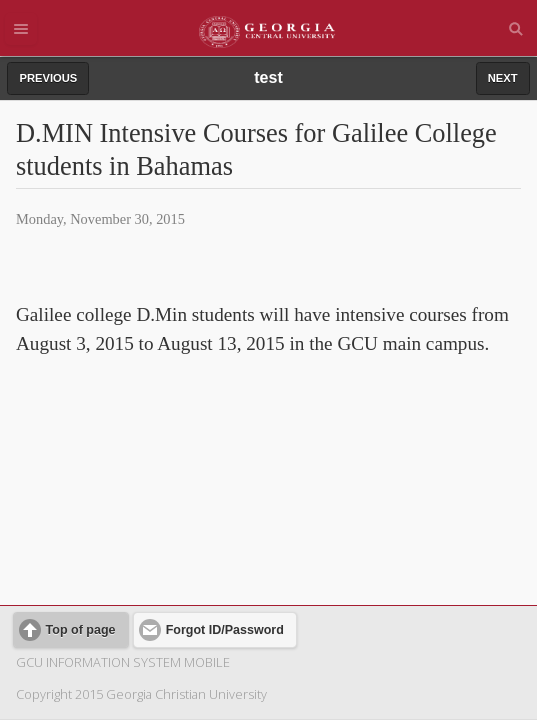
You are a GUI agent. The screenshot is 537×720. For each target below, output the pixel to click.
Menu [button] (21, 29)
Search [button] (516, 29)
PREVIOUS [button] (48, 78)
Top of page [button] (81, 502)
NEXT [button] (503, 78)
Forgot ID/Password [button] (225, 502)
